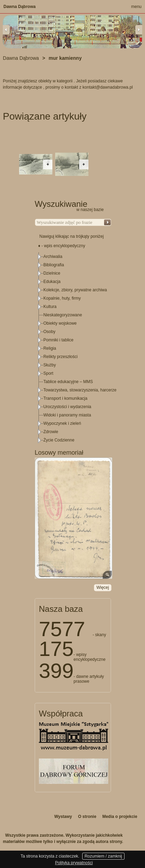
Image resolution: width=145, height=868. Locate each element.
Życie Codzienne (59, 440)
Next (139, 30)
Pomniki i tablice (58, 340)
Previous (6, 30)
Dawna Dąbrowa (20, 7)
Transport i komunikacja (65, 398)
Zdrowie (51, 432)
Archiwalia (53, 257)
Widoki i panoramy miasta (67, 415)
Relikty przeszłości (61, 357)
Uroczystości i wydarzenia (67, 407)
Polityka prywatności (74, 863)
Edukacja (52, 282)
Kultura (50, 307)
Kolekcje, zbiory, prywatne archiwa (75, 290)
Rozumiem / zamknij (103, 856)
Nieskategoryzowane (63, 315)
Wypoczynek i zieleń (62, 423)
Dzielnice (52, 273)
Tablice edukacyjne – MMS (68, 382)
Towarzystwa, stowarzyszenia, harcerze (80, 390)
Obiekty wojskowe (60, 323)
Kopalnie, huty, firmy (62, 298)
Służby (50, 365)
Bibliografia (54, 265)
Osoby (49, 332)
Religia (50, 348)
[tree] (73, 348)
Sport (48, 373)
